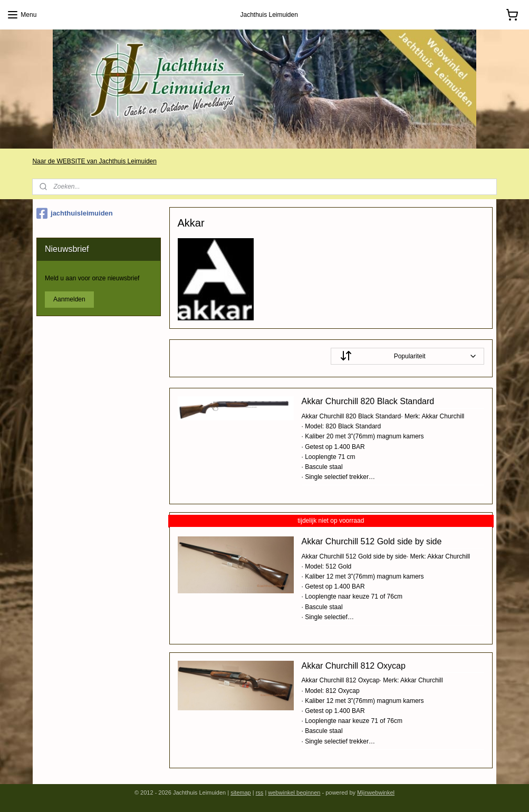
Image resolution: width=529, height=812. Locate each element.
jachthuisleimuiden (75, 213)
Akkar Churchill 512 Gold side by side (371, 541)
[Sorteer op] (407, 356)
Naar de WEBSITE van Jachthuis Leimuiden (94, 161)
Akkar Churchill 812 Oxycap (353, 666)
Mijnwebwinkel (376, 793)
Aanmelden (69, 299)
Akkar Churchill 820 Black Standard (368, 401)
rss (260, 793)
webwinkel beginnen (294, 793)
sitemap (241, 793)
